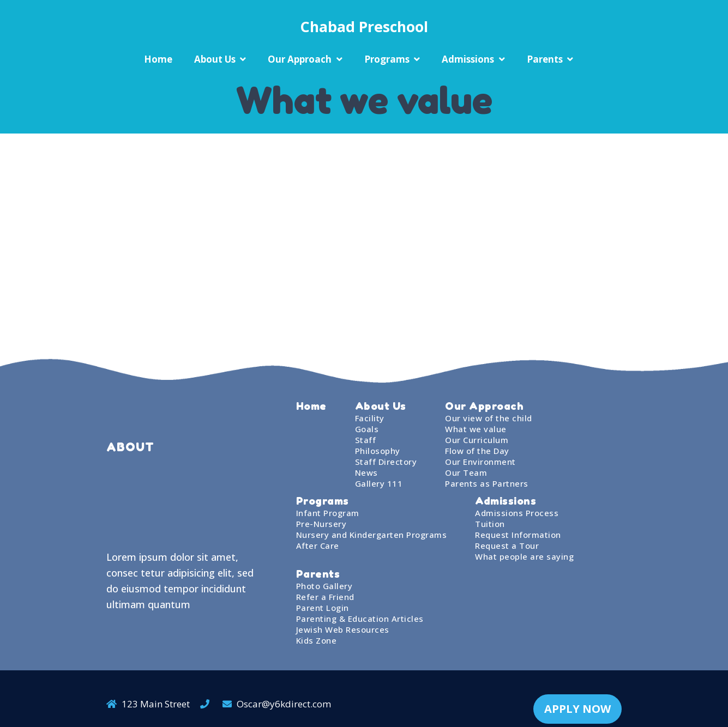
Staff (366, 440)
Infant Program (328, 513)
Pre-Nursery (321, 524)
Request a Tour (507, 546)
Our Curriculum (477, 440)
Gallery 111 (379, 483)
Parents (545, 59)
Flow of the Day (477, 451)
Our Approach (300, 59)
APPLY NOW (577, 698)
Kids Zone (317, 640)
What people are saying (524, 556)
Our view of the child (489, 418)
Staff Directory (386, 462)
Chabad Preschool (364, 26)
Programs (387, 59)
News (366, 472)
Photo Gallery (324, 586)
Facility (370, 418)
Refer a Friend (325, 597)
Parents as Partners (487, 483)
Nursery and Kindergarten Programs (372, 535)
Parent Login (323, 608)
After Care (318, 546)
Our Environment (480, 462)
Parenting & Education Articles (360, 619)
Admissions (468, 59)
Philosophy (378, 451)
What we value (476, 429)
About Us (215, 59)
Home (158, 59)
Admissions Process (517, 513)
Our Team (466, 472)
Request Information (518, 535)
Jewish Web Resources (343, 629)
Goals (367, 429)
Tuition (490, 524)
